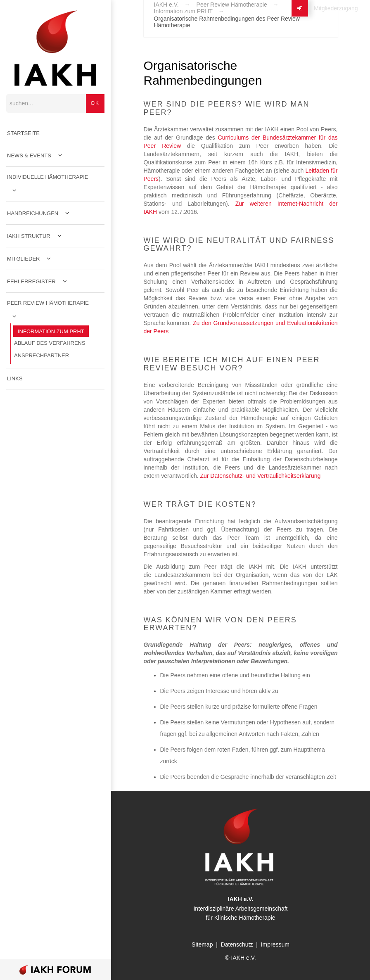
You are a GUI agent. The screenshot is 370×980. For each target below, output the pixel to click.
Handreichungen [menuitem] (33, 213)
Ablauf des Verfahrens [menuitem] (50, 343)
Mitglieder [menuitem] (23, 259)
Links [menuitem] (15, 378)
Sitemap (202, 944)
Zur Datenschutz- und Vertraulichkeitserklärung (260, 476)
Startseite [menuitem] (23, 133)
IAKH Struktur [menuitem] (29, 236)
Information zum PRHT (183, 11)
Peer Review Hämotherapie (232, 5)
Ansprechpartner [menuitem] (42, 355)
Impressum (275, 944)
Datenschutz (237, 944)
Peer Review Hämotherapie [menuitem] (48, 303)
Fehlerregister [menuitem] (31, 281)
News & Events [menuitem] (29, 155)
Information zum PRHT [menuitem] (51, 331)
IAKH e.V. (166, 5)
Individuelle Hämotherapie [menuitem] (48, 177)
